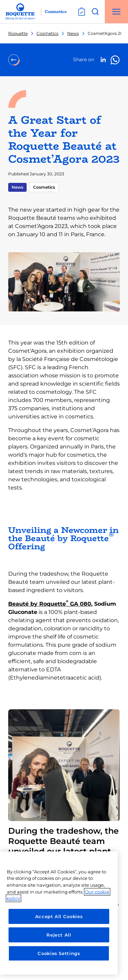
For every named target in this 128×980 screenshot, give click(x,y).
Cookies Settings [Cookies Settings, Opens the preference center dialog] (59, 953)
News (73, 33)
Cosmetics (47, 33)
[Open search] (95, 12)
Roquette (18, 33)
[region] (59, 913)
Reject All (59, 935)
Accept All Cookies (59, 916)
